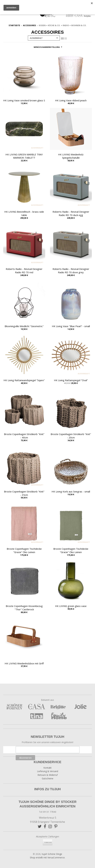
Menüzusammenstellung (47, 47)
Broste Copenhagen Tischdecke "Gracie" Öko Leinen (24, 550)
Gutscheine (48, 778)
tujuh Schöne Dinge (52, 854)
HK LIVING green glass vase (71, 606)
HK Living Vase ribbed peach (71, 100)
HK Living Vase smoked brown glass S (24, 100)
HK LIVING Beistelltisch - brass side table (24, 213)
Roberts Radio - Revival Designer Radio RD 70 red (24, 271)
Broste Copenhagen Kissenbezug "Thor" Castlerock (24, 608)
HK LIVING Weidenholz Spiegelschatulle (71, 156)
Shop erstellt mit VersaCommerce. (47, 857)
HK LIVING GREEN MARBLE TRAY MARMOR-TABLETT (24, 156)
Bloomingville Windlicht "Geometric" (24, 326)
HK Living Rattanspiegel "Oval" (71, 380)
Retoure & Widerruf (48, 775)
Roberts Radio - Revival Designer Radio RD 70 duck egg (71, 213)
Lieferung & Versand (48, 771)
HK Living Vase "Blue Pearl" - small (71, 326)
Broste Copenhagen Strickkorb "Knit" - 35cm (24, 493)
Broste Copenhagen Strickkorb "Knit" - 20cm (71, 436)
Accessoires (29, 25)
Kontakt (47, 768)
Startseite (14, 25)
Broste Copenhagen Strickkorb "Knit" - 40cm (24, 436)
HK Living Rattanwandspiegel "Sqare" (24, 380)
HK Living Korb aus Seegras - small (71, 491)
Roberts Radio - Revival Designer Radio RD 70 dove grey (71, 271)
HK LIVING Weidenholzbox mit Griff (24, 663)
